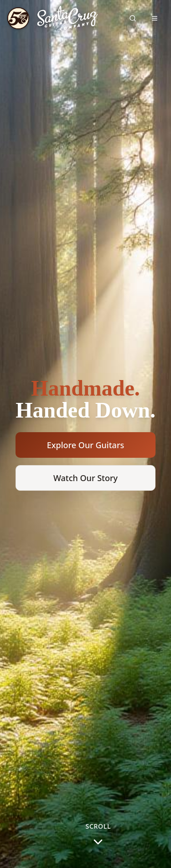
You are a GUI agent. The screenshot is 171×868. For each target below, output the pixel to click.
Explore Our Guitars (86, 445)
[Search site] (133, 18)
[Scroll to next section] (98, 839)
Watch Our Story (85, 478)
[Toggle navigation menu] (155, 18)
